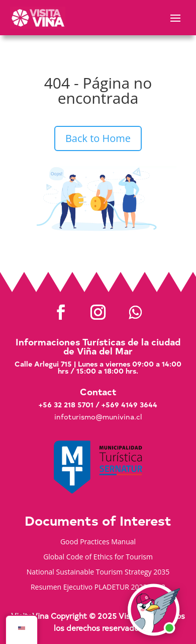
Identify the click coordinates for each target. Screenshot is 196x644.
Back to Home (98, 138)
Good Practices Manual (98, 542)
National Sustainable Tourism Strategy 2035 (98, 573)
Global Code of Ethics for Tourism (98, 557)
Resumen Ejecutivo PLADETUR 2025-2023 (98, 588)
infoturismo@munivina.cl (98, 417)
